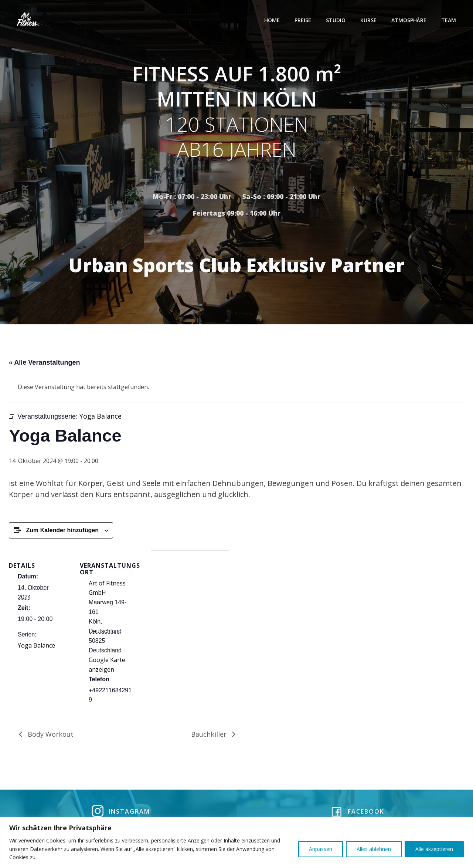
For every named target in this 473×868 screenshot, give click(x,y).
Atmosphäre (410, 20)
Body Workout (50, 736)
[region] (236, 842)
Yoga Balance (36, 647)
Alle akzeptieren (434, 849)
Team (449, 20)
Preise (304, 20)
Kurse (369, 20)
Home (273, 20)
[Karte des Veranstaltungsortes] (190, 603)
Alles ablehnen (374, 849)
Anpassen (321, 849)
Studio (336, 20)
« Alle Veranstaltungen (44, 364)
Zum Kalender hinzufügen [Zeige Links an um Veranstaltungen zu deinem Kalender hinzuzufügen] (62, 532)
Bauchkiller (210, 736)
